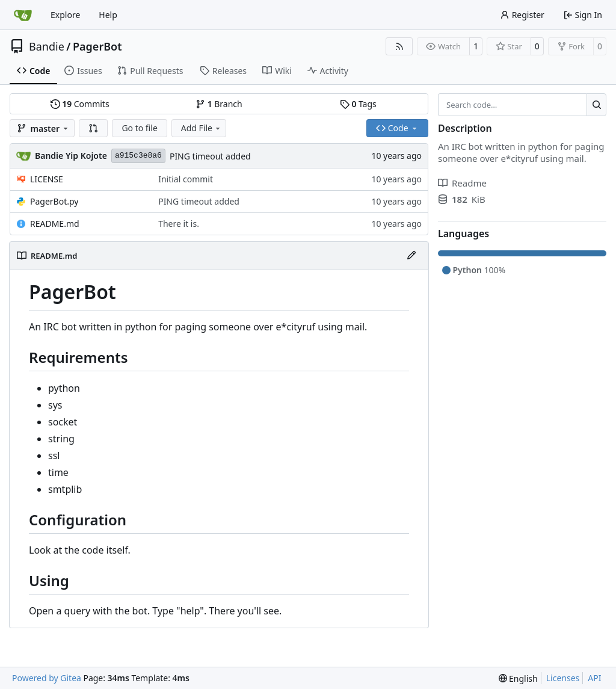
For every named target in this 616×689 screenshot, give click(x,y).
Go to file (139, 128)
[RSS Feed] (399, 46)
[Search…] (596, 105)
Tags (358, 104)
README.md (55, 224)
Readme (462, 183)
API (594, 678)
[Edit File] (411, 256)
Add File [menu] (202, 128)
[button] (93, 128)
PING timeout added (210, 156)
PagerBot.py (54, 201)
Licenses (563, 678)
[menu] (518, 678)
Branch (219, 104)
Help (108, 15)
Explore (65, 15)
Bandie (47, 46)
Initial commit (186, 179)
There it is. (179, 224)
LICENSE (47, 179)
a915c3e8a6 (138, 156)
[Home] (23, 15)
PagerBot (97, 46)
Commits (80, 104)
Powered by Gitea (47, 678)
